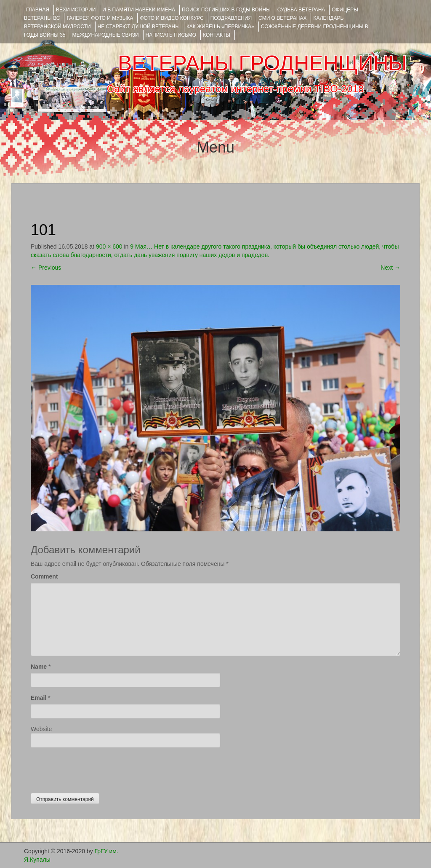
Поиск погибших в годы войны (226, 10)
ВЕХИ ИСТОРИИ (76, 10)
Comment (44, 576)
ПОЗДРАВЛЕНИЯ (231, 18)
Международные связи (106, 35)
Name (39, 667)
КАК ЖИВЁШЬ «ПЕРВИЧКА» (220, 27)
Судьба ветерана (301, 10)
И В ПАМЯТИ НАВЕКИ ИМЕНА (139, 10)
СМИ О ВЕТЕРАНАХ (282, 18)
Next (390, 268)
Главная (38, 10)
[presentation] (95, 768)
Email (39, 698)
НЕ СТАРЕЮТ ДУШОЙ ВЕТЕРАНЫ (139, 27)
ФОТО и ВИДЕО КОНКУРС (172, 18)
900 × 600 (109, 246)
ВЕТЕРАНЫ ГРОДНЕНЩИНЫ (262, 63)
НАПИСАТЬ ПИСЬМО (171, 35)
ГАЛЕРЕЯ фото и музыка (100, 18)
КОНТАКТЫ (217, 35)
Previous (46, 268)
